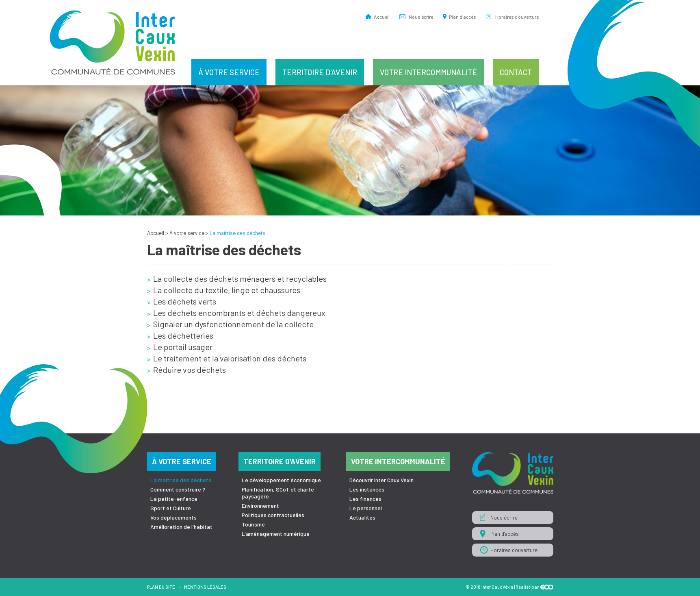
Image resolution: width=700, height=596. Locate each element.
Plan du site (161, 587)
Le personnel (366, 508)
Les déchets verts (185, 301)
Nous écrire (421, 16)
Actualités (362, 517)
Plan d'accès (463, 16)
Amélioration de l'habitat (181, 527)
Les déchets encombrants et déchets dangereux (239, 313)
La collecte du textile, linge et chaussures (227, 290)
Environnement (260, 506)
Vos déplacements (173, 517)
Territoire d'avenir (320, 72)
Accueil (382, 16)
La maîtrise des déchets (181, 480)
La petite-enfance (174, 499)
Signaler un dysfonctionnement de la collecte (233, 324)
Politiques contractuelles (273, 515)
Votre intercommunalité (428, 72)
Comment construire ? (178, 489)
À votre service (229, 72)
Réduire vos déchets (190, 370)
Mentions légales (205, 587)
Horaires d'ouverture (517, 16)
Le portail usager (183, 347)
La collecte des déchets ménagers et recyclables (240, 278)
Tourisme (253, 524)
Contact (516, 72)
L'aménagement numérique (276, 534)
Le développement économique (281, 480)
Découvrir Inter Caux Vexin (381, 480)
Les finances (365, 499)
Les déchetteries (183, 335)
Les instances (367, 489)
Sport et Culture (171, 508)
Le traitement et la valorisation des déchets (230, 358)
